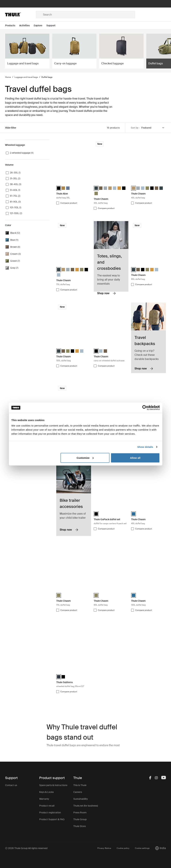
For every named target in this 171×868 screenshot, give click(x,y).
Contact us (11, 785)
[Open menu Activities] (27, 26)
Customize (85, 458)
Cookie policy (123, 848)
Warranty (44, 799)
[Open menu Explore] (40, 26)
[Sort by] (153, 128)
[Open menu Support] (53, 26)
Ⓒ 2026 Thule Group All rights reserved (26, 848)
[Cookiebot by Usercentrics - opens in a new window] (145, 408)
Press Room (80, 813)
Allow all (135, 458)
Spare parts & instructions (53, 785)
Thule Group (80, 819)
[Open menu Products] (12, 26)
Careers (78, 792)
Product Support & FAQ (52, 819)
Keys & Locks (46, 792)
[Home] (21, 15)
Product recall (47, 806)
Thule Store (80, 826)
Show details (145, 447)
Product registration (50, 813)
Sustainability (81, 799)
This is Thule (80, 785)
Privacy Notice (104, 848)
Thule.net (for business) (86, 806)
